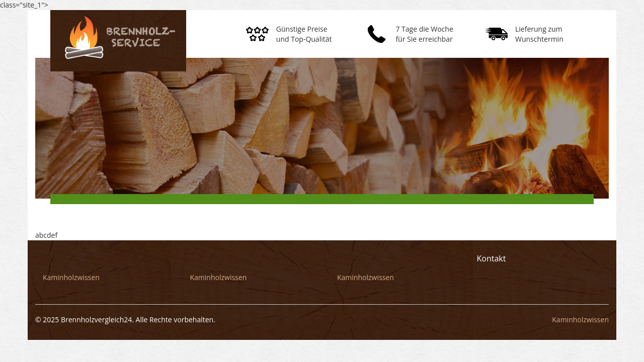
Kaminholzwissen (326, 199)
